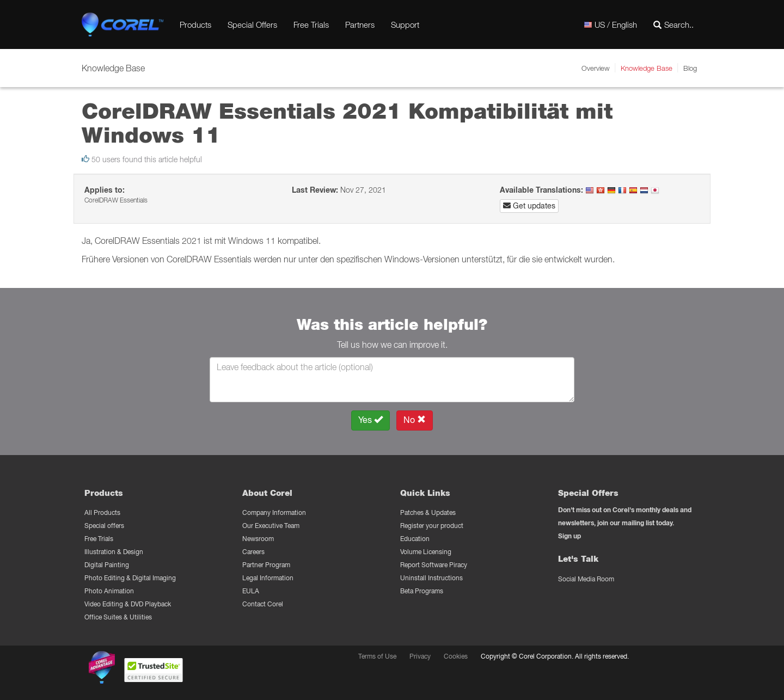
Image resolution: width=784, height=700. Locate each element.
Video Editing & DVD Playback (128, 604)
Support (405, 24)
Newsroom (258, 539)
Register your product (432, 526)
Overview (596, 68)
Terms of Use (377, 656)
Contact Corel (263, 604)
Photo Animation (109, 591)
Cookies (456, 656)
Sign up (569, 536)
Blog (690, 68)
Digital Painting (107, 565)
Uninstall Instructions (431, 578)
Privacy (420, 656)
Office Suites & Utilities (118, 617)
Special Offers (252, 24)
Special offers (104, 526)
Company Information (274, 512)
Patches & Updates (428, 512)
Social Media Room (586, 579)
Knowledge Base (647, 68)
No (415, 420)
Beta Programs (422, 591)
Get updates (529, 206)
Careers (253, 552)
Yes (370, 420)
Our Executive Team (271, 526)
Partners (360, 24)
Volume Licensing (426, 552)
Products (195, 24)
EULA (251, 591)
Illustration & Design (114, 552)
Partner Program (266, 565)
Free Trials (311, 24)
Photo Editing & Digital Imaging (130, 578)
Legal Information (268, 578)
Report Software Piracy (434, 565)
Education (415, 539)
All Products (102, 512)
